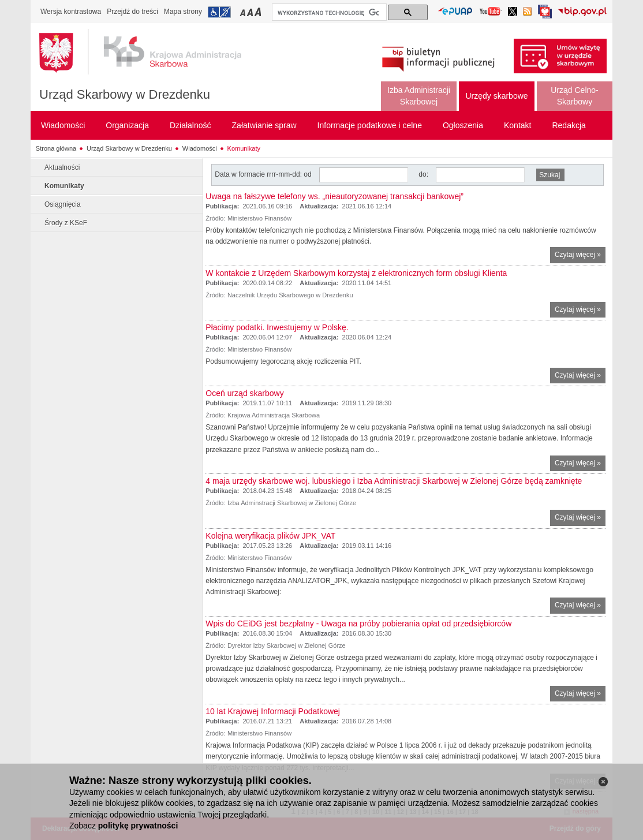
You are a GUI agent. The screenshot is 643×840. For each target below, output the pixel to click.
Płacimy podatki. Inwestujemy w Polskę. (277, 327)
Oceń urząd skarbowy (244, 393)
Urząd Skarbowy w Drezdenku (125, 94)
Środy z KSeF (66, 223)
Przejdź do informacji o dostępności (219, 12)
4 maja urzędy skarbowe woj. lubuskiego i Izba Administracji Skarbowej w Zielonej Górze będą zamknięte (394, 481)
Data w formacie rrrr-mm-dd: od (264, 174)
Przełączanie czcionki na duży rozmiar (259, 12)
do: (423, 174)
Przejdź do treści (132, 12)
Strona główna (56, 148)
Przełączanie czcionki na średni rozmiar (251, 12)
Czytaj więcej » (580, 256)
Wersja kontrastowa (71, 12)
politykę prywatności (138, 826)
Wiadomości (200, 148)
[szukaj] (328, 13)
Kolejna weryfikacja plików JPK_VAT (270, 536)
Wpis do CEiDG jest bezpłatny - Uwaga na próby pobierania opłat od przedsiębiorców (358, 624)
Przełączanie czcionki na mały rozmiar (244, 12)
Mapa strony (183, 12)
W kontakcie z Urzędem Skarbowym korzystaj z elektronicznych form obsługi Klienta (356, 273)
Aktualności (62, 167)
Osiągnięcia (63, 204)
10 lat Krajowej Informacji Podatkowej (273, 711)
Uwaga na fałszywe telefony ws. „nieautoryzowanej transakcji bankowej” (334, 196)
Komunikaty (244, 148)
